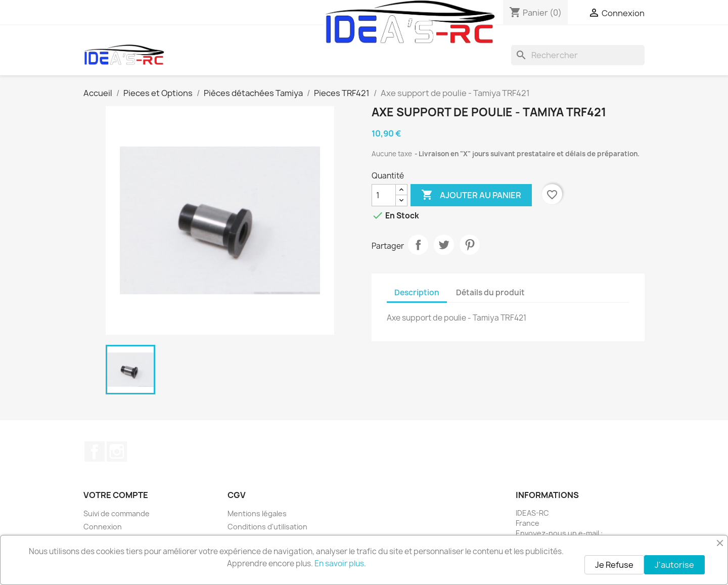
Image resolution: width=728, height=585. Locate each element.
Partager (418, 245)
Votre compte (116, 495)
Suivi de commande (117, 513)
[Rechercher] (578, 55)
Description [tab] (417, 292)
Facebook (95, 452)
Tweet (444, 245)
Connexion (103, 527)
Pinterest (470, 245)
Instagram (117, 452)
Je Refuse (614, 565)
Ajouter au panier (471, 195)
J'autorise (674, 565)
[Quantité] (384, 195)
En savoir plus (339, 564)
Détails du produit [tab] (490, 292)
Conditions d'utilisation (267, 527)
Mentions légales (257, 513)
